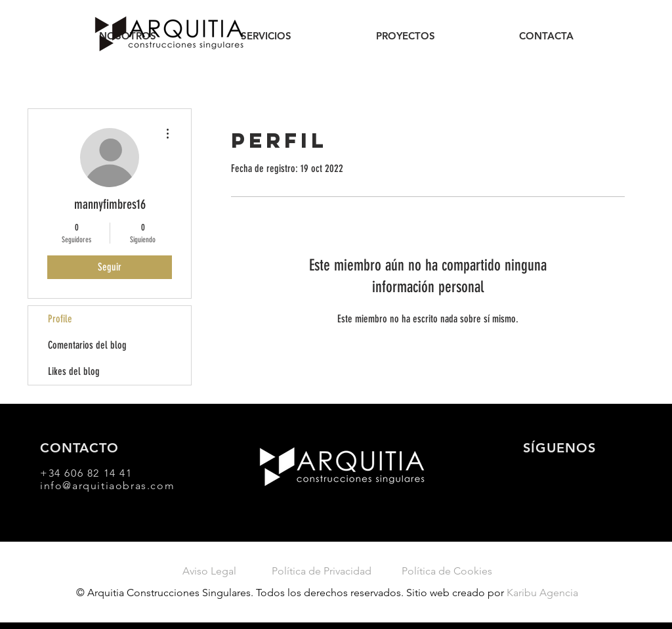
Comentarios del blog (87, 345)
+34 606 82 (72, 473)
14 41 (118, 473)
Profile (60, 319)
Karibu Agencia (542, 593)
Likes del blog (74, 371)
